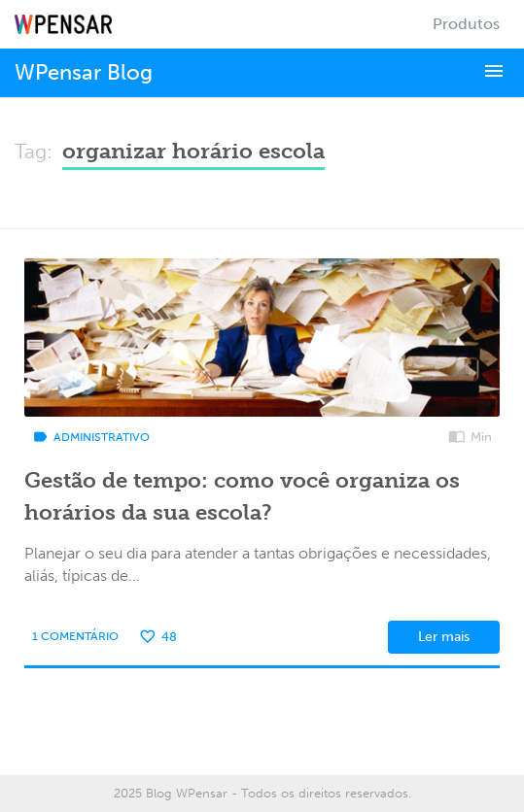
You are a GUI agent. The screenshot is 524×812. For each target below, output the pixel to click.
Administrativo (91, 437)
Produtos (466, 24)
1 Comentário (75, 636)
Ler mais (444, 637)
